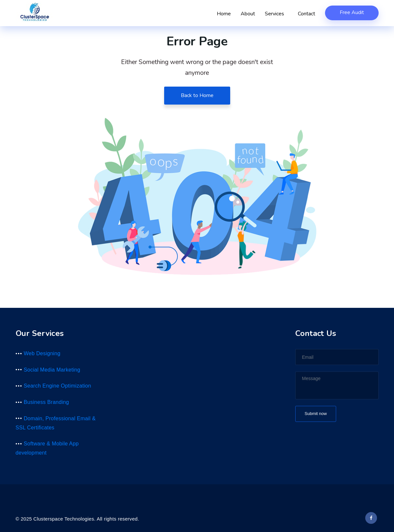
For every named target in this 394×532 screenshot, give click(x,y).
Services (276, 14)
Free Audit (352, 12)
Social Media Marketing (52, 370)
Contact (307, 14)
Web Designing (42, 353)
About (248, 14)
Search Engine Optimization (58, 386)
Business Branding (47, 402)
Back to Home (197, 95)
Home (224, 14)
